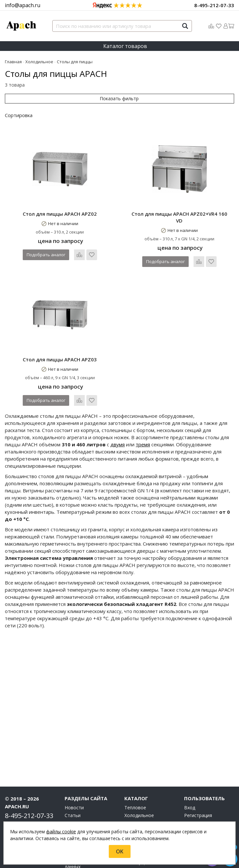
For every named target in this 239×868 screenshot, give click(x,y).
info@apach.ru (23, 5)
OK (120, 851)
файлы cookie (61, 832)
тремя (143, 444)
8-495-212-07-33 (214, 5)
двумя (118, 444)
